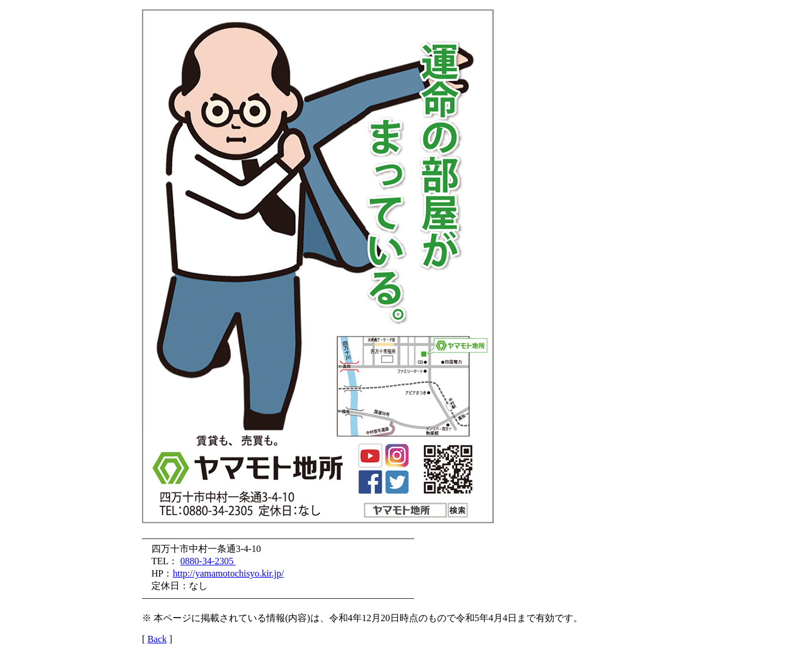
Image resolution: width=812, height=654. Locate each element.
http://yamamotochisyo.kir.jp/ (228, 573)
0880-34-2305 (208, 561)
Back (157, 639)
